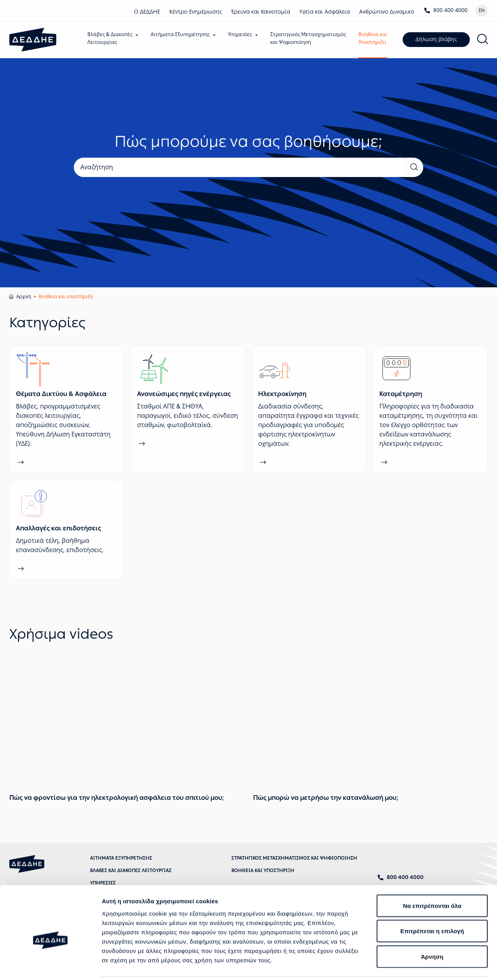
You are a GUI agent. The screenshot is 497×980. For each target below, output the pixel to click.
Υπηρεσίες (242, 34)
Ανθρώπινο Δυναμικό (387, 12)
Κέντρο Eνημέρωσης (196, 12)
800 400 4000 (446, 10)
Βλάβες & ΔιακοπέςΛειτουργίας (112, 38)
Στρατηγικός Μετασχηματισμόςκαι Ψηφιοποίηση (310, 38)
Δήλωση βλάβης (438, 40)
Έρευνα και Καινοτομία (261, 12)
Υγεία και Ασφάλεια (325, 12)
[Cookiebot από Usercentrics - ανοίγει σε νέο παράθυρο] (50, 965)
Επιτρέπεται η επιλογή (432, 892)
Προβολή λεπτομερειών (135, 965)
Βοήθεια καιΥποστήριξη (375, 38)
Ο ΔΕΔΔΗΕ (147, 12)
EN (482, 10)
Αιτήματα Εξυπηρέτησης (182, 34)
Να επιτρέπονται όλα (432, 866)
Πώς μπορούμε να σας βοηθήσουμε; (248, 142)
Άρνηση (432, 917)
